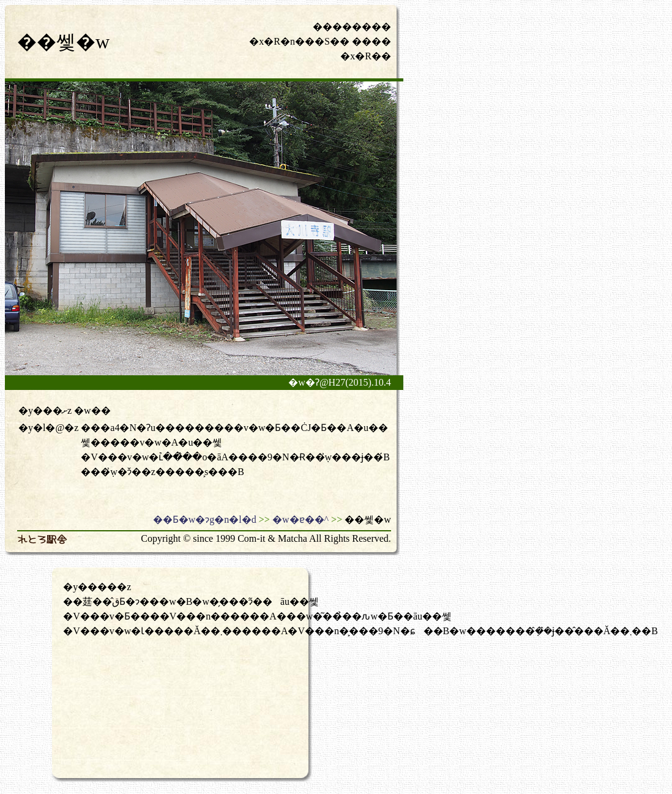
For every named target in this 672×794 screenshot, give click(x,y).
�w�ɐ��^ (301, 519)
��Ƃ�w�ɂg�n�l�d (205, 519)
